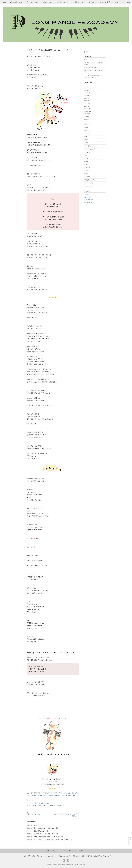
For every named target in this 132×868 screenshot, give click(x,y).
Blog (129, 2)
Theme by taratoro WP (80, 864)
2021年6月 (87, 103)
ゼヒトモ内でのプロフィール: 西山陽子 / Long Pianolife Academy (47, 793)
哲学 (86, 155)
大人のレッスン (47, 2)
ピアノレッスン (32, 805)
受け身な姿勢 (41, 805)
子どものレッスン (33, 2)
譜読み (86, 140)
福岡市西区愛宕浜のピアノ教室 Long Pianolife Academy (61, 864)
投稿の (88, 197)
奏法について (88, 131)
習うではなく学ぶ (51, 805)
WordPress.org (88, 202)
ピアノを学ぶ (88, 146)
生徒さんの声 (92, 2)
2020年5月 (87, 119)
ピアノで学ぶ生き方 (90, 149)
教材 (86, 137)
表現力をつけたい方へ (64, 2)
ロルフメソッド (89, 186)
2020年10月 (88, 111)
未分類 (86, 128)
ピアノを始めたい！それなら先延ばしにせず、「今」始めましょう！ (54, 840)
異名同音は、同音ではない (34, 814)
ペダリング (87, 168)
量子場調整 (87, 177)
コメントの (89, 200)
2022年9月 (87, 93)
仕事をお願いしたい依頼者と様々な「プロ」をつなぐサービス (58, 795)
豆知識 (86, 158)
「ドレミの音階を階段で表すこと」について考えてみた (50, 837)
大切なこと (37, 803)
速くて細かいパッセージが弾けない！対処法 (47, 828)
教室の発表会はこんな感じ (41, 831)
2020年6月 (87, 117)
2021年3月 (87, 106)
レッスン (31, 803)
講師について (79, 2)
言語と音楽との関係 (90, 180)
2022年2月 (87, 98)
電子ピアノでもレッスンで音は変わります (46, 834)
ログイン (87, 194)
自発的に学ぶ (60, 805)
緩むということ (38, 825)
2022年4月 (87, 96)
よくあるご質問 (105, 2)
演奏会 (86, 174)
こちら (55, 782)
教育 (42, 803)
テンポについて (89, 183)
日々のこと (46, 803)
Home (4, 2)
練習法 (86, 161)
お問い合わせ (119, 2)
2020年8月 (87, 114)
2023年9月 (87, 90)
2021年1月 (87, 109)
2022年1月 (87, 101)
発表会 (86, 143)
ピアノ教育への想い (16, 2)
